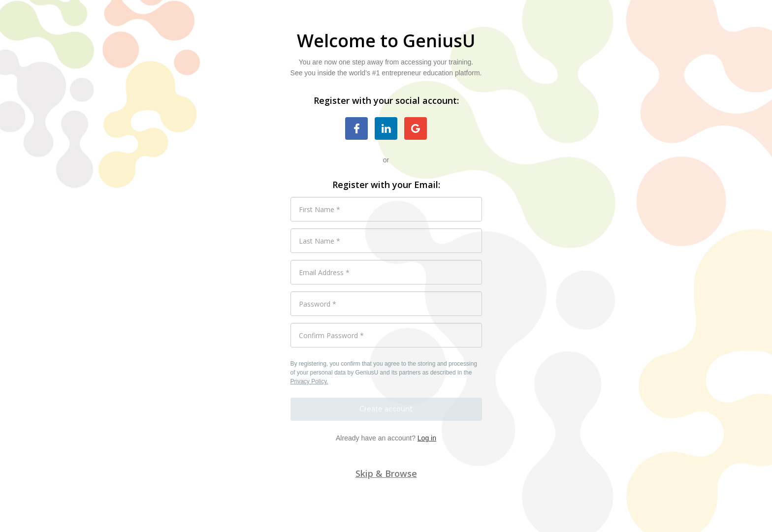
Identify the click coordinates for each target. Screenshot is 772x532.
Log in (427, 438)
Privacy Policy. (309, 381)
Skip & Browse (386, 473)
